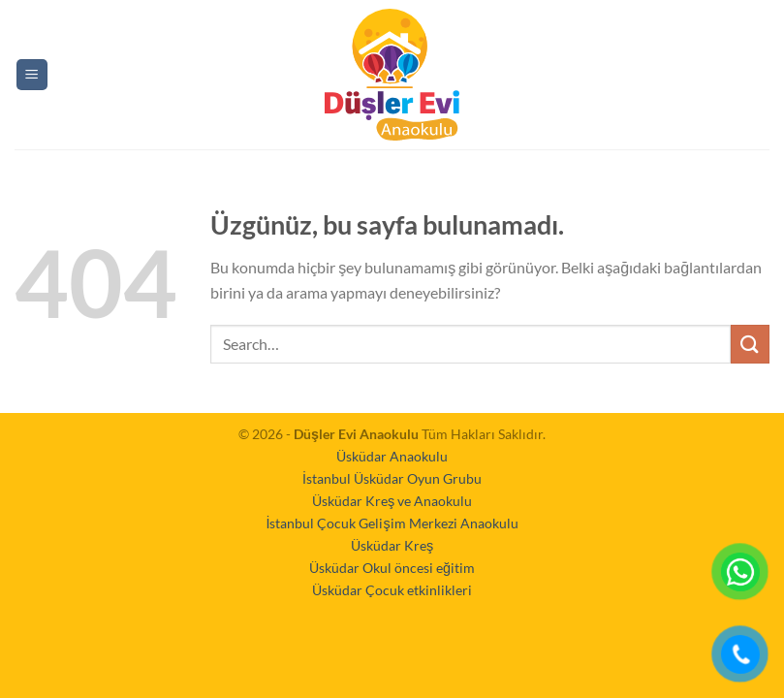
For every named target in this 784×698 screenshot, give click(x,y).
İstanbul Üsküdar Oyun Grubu (392, 478)
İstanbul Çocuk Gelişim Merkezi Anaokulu (392, 523)
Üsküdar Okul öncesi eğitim (392, 568)
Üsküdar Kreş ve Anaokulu (392, 501)
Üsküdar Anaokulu (392, 456)
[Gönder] (750, 344)
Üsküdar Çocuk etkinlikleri (392, 590)
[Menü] (32, 75)
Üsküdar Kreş (392, 545)
